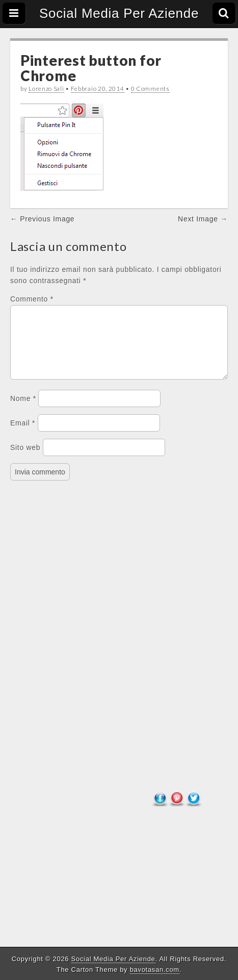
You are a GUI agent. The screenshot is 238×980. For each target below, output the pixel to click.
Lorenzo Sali (46, 89)
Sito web (25, 460)
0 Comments (150, 89)
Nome (23, 411)
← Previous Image (42, 219)
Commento (32, 299)
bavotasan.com (155, 970)
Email (23, 435)
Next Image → (203, 219)
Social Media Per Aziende (119, 13)
